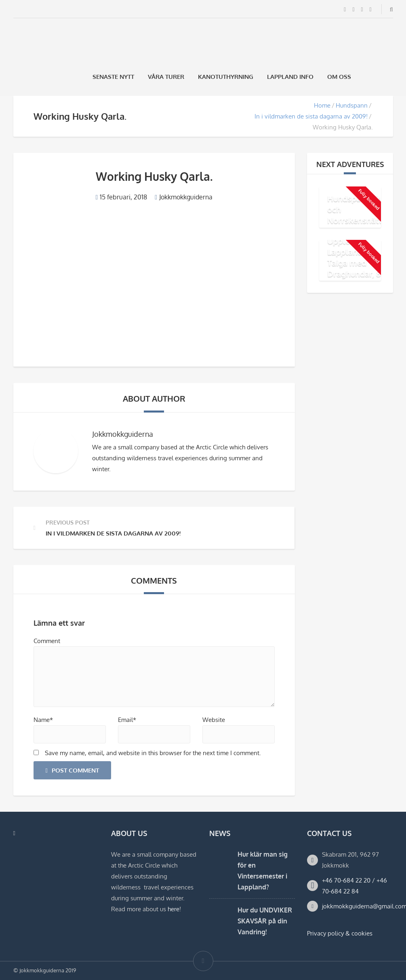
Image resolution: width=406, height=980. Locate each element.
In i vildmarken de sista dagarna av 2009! (311, 116)
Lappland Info (290, 77)
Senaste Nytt (113, 77)
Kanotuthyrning (226, 77)
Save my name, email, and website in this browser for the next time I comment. (153, 753)
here (174, 909)
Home (322, 105)
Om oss (339, 77)
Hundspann (352, 105)
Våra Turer (166, 77)
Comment (47, 641)
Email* (127, 720)
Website (214, 720)
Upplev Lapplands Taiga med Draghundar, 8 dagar (354, 262)
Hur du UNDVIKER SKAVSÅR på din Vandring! (265, 921)
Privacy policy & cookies (340, 933)
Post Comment (72, 770)
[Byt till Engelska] (389, 77)
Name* (43, 720)
